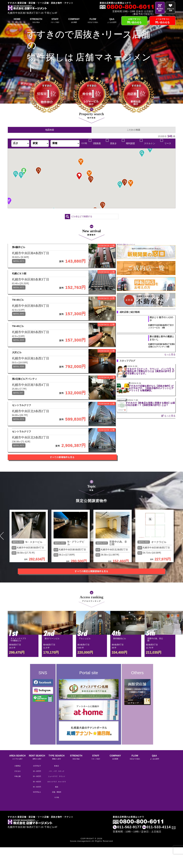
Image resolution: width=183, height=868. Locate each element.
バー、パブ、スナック (57, 792)
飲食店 (57, 787)
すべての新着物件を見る (59, 485)
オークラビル (159, 567)
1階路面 (96, 143)
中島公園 (17, 797)
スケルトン (150, 143)
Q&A (112, 21)
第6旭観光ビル (120, 661)
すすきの (17, 792)
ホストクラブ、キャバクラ (57, 803)
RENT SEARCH (37, 778)
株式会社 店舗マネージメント (126, 244)
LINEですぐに (134, 21)
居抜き (113, 143)
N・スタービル (34, 567)
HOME (17, 21)
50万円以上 (37, 813)
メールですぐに (162, 21)
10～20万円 (37, 792)
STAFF (55, 21)
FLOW (93, 21)
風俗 (57, 808)
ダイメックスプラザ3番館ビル (18, 662)
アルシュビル (85, 661)
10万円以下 (37, 787)
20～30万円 (37, 797)
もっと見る (170, 355)
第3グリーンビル (52, 661)
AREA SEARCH (17, 778)
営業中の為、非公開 (118, 568)
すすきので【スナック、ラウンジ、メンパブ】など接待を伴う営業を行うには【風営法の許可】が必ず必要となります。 (155, 372)
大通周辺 (17, 787)
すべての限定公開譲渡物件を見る (92, 594)
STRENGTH (36, 21)
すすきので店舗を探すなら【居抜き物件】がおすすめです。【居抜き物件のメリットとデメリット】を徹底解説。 (155, 388)
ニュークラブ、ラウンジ (57, 797)
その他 (57, 818)
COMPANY (74, 21)
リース (168, 143)
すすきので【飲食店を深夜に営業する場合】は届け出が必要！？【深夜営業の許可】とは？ (155, 405)
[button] (125, 183)
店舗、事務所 (57, 813)
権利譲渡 (130, 143)
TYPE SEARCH (57, 778)
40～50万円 (37, 808)
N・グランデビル (76, 568)
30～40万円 (37, 803)
